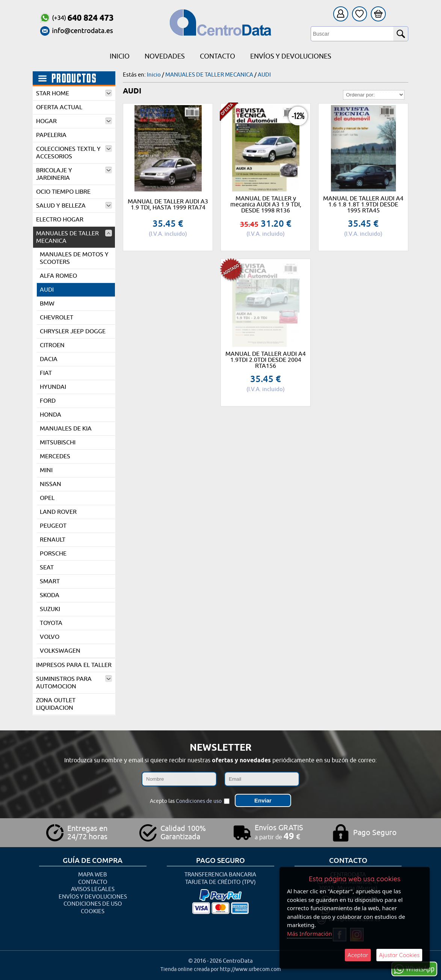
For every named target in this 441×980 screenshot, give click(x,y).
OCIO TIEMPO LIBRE (63, 192)
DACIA (49, 359)
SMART (50, 581)
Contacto (217, 56)
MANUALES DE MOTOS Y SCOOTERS (74, 258)
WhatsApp (414, 969)
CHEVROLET (57, 318)
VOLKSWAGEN (60, 651)
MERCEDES (55, 456)
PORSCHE (53, 554)
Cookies (93, 912)
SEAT (47, 568)
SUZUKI (50, 609)
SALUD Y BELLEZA (74, 206)
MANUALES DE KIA (66, 429)
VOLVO (50, 637)
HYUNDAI (53, 387)
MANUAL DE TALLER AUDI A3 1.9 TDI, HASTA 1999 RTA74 (168, 205)
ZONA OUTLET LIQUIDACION (56, 704)
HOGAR (74, 121)
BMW (47, 304)
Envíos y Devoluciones (291, 56)
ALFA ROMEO (58, 276)
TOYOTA (51, 623)
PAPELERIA (51, 135)
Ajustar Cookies (399, 955)
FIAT (46, 373)
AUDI (47, 290)
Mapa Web (93, 875)
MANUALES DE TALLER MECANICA (74, 237)
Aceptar (358, 955)
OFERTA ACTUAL (59, 107)
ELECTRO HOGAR (60, 220)
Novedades (165, 56)
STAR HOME (74, 93)
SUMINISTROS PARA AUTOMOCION (74, 683)
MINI (46, 470)
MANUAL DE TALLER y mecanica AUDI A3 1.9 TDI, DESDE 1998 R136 (266, 205)
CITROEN (52, 345)
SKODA (50, 595)
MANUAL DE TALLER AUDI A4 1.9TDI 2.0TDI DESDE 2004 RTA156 (266, 360)
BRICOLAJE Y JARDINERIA (74, 174)
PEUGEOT (53, 526)
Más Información (310, 933)
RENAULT (53, 540)
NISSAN (51, 484)
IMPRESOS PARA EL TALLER (74, 665)
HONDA (51, 415)
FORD (48, 401)
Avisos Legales (93, 889)
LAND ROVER (58, 512)
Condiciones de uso (199, 801)
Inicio (120, 56)
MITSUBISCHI (58, 443)
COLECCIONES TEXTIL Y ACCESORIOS (74, 153)
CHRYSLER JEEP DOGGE (73, 331)
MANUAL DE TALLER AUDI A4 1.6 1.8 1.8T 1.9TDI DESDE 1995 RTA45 (363, 205)
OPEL (47, 498)
